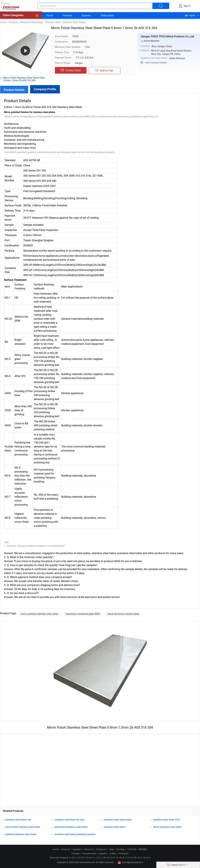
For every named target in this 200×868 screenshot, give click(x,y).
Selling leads (107, 15)
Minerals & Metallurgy (32, 22)
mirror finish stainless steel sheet (23, 827)
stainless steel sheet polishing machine (75, 834)
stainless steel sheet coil (18, 820)
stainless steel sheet (114, 827)
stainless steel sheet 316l (166, 820)
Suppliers (86, 15)
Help (111, 849)
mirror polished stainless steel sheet (39, 614)
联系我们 (143, 849)
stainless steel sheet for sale (69, 820)
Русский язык (89, 854)
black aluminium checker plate (123, 614)
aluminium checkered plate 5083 (83, 614)
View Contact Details (156, 63)
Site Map (120, 849)
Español (103, 854)
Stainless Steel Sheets (74, 22)
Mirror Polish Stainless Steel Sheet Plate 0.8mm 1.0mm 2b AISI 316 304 (24, 79)
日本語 (113, 854)
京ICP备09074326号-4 (130, 863)
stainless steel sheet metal (118, 820)
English (190, 15)
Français (75, 854)
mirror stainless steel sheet (167, 827)
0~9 (149, 858)
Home (50, 15)
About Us (89, 849)
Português (124, 854)
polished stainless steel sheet (21, 834)
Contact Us (101, 849)
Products (67, 15)
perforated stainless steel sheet (71, 827)
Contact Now (71, 70)
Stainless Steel (53, 22)
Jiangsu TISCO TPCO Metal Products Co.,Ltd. (167, 36)
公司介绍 (132, 849)
